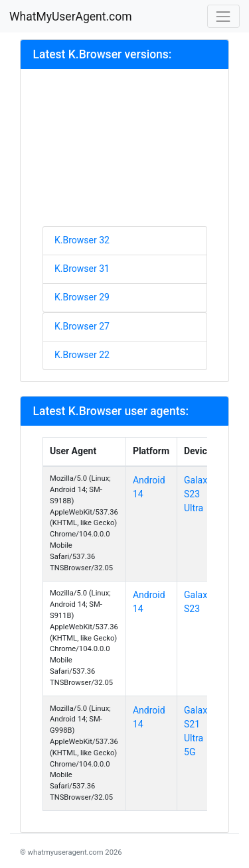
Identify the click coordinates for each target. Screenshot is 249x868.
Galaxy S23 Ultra (198, 494)
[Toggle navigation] (223, 16)
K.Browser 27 (82, 326)
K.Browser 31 (82, 269)
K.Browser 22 (82, 355)
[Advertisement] (125, 153)
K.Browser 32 (82, 240)
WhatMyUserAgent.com (71, 17)
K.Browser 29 (82, 297)
